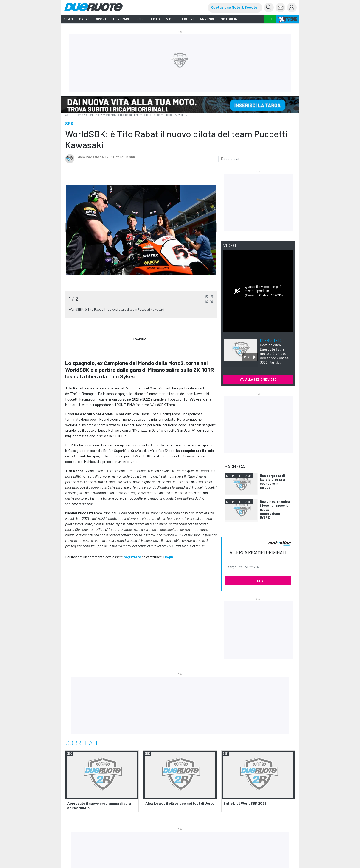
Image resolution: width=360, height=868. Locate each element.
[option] (141, 243)
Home (79, 115)
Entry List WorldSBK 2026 (245, 803)
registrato (132, 557)
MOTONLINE (230, 19)
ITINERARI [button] (121, 19)
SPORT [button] (101, 19)
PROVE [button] (84, 19)
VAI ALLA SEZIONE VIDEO (258, 379)
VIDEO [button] (171, 19)
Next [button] (212, 228)
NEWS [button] (68, 19)
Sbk (98, 115)
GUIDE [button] (140, 19)
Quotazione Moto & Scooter (235, 7)
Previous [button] (70, 228)
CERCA (258, 581)
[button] (209, 298)
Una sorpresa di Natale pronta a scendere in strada (272, 482)
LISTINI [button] (188, 19)
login (169, 557)
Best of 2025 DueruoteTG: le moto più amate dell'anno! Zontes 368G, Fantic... (274, 351)
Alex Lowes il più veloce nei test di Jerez (180, 803)
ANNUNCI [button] (207, 19)
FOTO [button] (155, 19)
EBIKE (270, 19)
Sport (89, 115)
